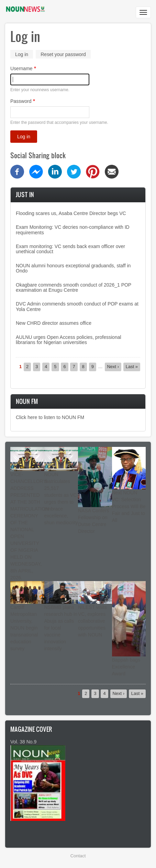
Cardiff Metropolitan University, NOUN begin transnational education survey (24, 628)
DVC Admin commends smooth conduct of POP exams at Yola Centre (77, 306)
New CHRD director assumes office (54, 323)
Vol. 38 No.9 (23, 742)
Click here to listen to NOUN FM (50, 417)
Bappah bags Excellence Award (126, 667)
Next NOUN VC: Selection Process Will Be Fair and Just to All (129, 506)
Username (21, 68)
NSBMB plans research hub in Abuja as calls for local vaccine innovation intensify (61, 628)
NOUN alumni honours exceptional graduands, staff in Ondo (73, 268)
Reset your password (63, 54)
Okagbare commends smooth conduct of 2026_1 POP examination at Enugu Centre (74, 287)
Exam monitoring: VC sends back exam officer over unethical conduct (70, 249)
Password (21, 101)
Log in (24, 55)
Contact (78, 856)
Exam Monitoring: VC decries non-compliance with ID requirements (73, 230)
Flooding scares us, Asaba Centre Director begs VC (71, 213)
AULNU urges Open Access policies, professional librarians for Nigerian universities (69, 340)
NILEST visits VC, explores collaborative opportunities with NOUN (92, 621)
